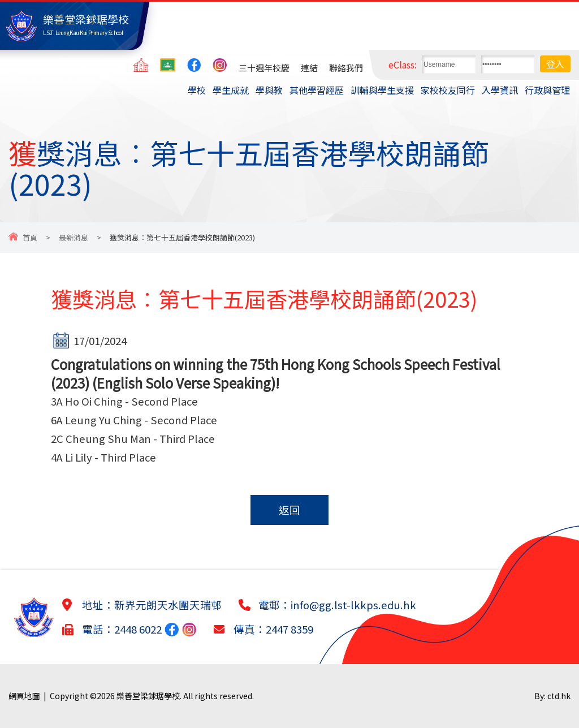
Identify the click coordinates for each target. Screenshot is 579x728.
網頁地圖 (24, 696)
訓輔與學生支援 (382, 90)
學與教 (269, 90)
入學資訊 (500, 90)
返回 (289, 510)
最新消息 (74, 237)
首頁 (30, 237)
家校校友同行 (448, 90)
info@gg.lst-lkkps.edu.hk (353, 605)
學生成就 (231, 90)
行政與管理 (547, 90)
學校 (197, 90)
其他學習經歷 (317, 90)
